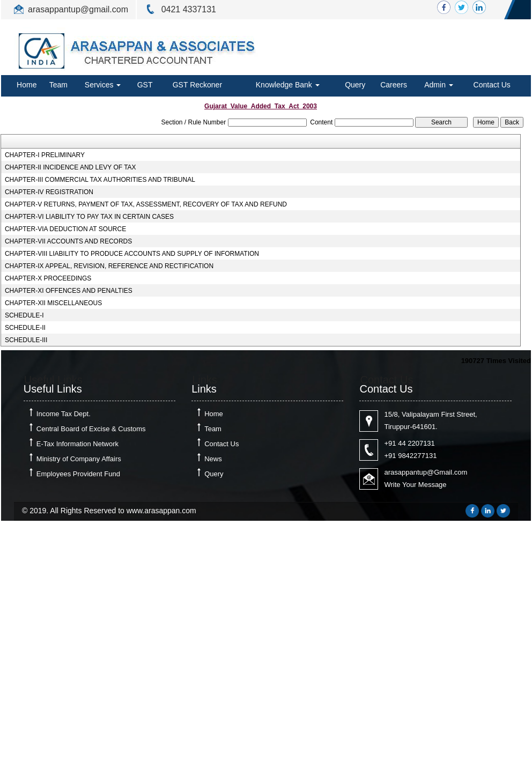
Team (58, 85)
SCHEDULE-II (25, 328)
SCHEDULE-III (26, 340)
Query (355, 85)
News (213, 459)
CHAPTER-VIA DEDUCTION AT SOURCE (65, 229)
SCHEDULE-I (24, 315)
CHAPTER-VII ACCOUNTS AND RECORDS (68, 241)
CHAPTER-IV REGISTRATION (49, 192)
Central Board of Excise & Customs (91, 429)
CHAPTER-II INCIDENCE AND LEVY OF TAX (71, 167)
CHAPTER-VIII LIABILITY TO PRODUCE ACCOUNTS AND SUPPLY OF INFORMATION (132, 254)
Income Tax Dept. (64, 414)
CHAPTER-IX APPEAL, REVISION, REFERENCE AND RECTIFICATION (109, 266)
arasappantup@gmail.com (78, 9)
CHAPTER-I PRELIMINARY (45, 155)
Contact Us (492, 85)
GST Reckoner (197, 85)
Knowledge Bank (288, 85)
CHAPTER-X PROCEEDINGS (48, 278)
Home (27, 85)
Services (103, 85)
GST (145, 85)
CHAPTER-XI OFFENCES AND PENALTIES (69, 291)
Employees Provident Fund (78, 474)
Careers (394, 85)
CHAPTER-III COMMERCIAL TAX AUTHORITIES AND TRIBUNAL (100, 180)
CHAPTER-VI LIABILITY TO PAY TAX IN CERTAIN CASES (89, 217)
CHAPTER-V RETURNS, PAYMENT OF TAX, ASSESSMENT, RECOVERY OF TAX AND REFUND (146, 204)
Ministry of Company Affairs (79, 459)
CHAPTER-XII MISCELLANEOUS (53, 303)
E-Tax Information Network (77, 444)
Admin (439, 85)
